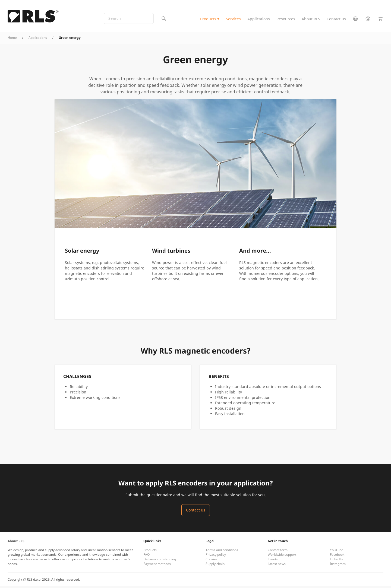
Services (233, 20)
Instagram (338, 566)
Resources (286, 20)
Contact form (278, 552)
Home (12, 39)
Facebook (337, 556)
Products (208, 20)
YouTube (337, 552)
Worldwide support (282, 556)
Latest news (277, 566)
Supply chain (215, 566)
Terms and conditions (222, 552)
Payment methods (157, 566)
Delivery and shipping (160, 561)
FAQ (146, 556)
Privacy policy (216, 556)
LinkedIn (336, 561)
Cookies (212, 561)
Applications (259, 20)
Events (273, 561)
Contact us (336, 20)
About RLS (311, 20)
